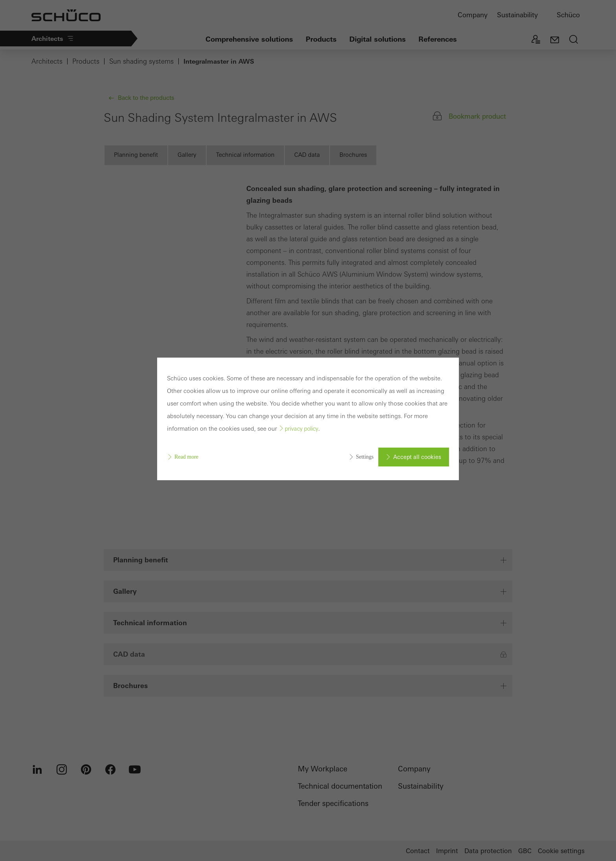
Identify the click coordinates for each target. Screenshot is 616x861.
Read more (186, 457)
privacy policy (302, 429)
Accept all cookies (417, 457)
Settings (365, 457)
